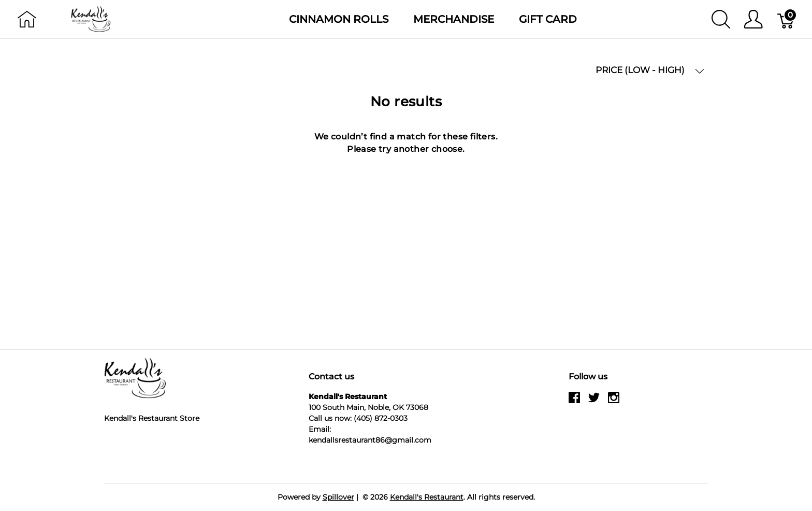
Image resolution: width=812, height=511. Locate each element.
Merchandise (454, 19)
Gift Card (548, 19)
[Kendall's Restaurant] (91, 18)
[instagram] (614, 402)
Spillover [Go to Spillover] (338, 497)
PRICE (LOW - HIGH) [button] (650, 70)
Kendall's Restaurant (427, 497)
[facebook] (574, 402)
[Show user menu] (753, 19)
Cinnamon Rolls (339, 19)
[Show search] (721, 19)
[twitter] (594, 402)
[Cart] (786, 19)
